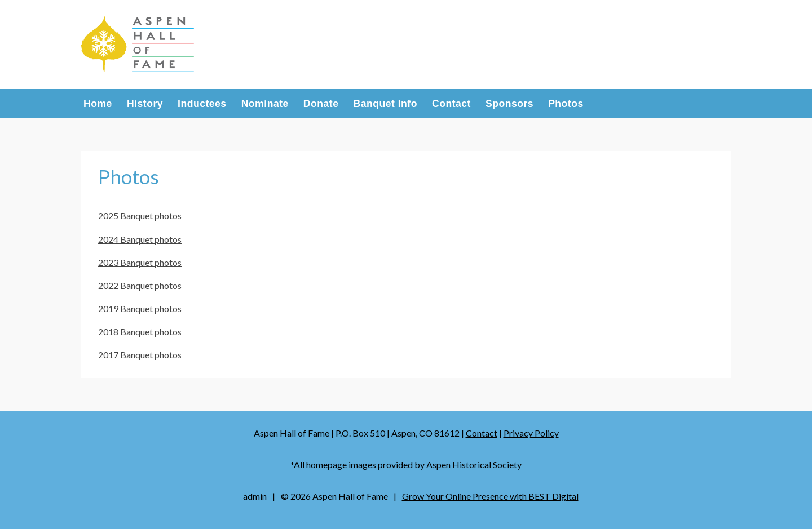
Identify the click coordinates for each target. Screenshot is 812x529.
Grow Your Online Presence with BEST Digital (490, 496)
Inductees (202, 105)
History (145, 105)
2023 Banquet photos (140, 262)
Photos (566, 105)
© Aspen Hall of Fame (334, 496)
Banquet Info (385, 105)
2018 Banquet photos (140, 332)
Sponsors (509, 105)
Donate (321, 105)
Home (98, 105)
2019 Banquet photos (140, 308)
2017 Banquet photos (140, 355)
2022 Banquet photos (140, 285)
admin (255, 496)
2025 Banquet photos (140, 215)
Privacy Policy (531, 433)
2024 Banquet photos (140, 239)
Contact (451, 105)
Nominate (265, 105)
